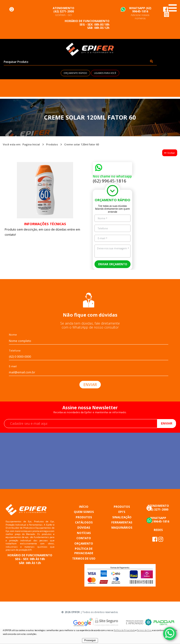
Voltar (170, 153)
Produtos (52, 144)
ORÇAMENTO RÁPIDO (75, 73)
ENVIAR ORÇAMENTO (113, 264)
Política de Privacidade (124, 630)
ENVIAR (90, 385)
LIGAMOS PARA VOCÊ (105, 73)
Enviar (167, 423)
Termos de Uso (144, 630)
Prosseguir (90, 640)
